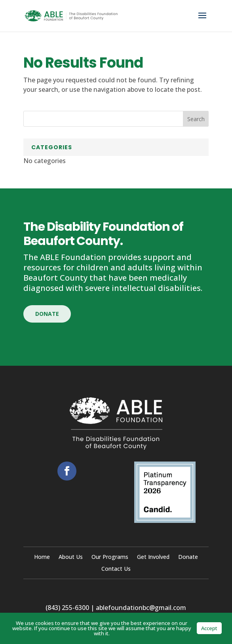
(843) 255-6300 (67, 608)
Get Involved (153, 557)
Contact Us (116, 569)
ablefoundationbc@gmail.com (141, 608)
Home (42, 557)
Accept (209, 628)
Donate (47, 314)
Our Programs (110, 557)
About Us (71, 557)
